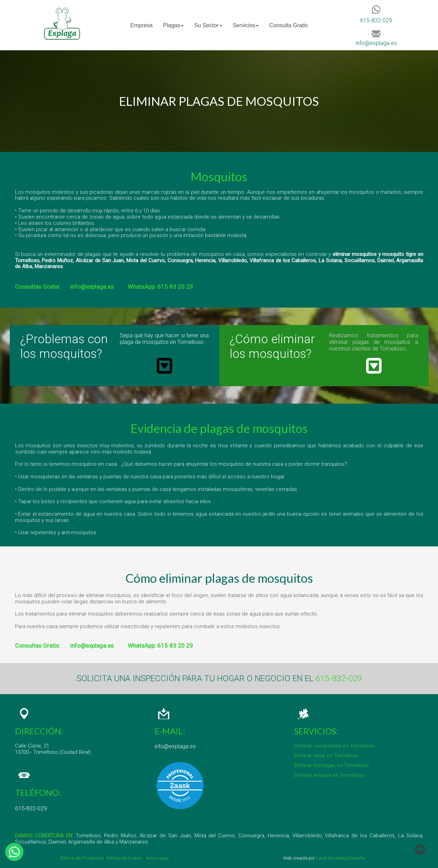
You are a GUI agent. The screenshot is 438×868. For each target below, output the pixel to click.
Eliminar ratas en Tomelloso (326, 756)
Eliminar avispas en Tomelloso (329, 775)
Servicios (246, 25)
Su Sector (208, 25)
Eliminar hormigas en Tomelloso (332, 765)
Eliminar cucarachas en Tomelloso (335, 746)
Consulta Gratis (288, 25)
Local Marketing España (340, 858)
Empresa (141, 25)
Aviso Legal (157, 858)
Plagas (173, 25)
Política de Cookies (124, 858)
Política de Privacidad (82, 858)
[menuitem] (141, 25)
